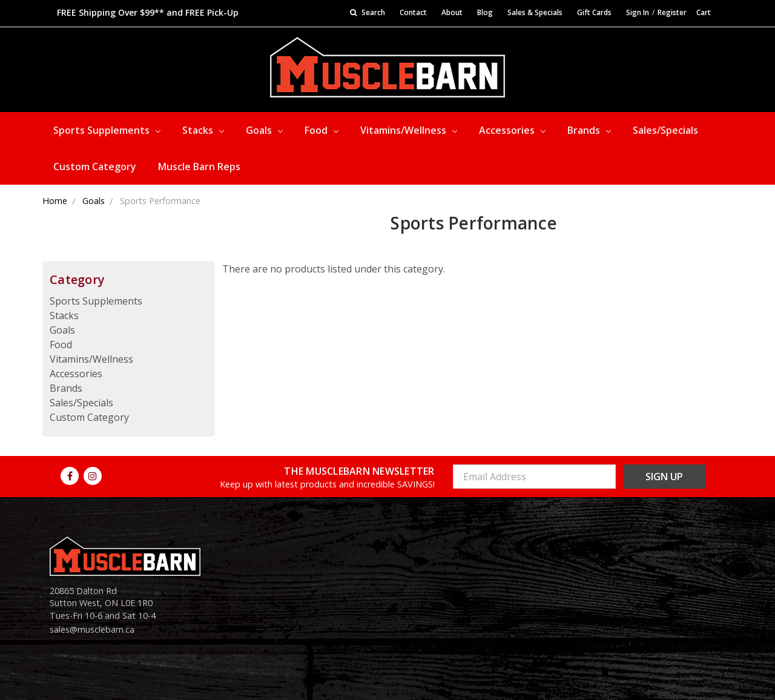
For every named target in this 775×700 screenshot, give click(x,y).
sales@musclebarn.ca (92, 629)
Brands (589, 130)
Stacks (203, 130)
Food (322, 130)
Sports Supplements (107, 130)
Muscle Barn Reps (199, 167)
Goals (264, 130)
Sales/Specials (665, 130)
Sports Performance (160, 201)
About (452, 12)
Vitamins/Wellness (409, 130)
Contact (413, 12)
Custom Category (95, 167)
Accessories (512, 130)
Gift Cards (594, 12)
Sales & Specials (535, 12)
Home (55, 201)
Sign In (638, 12)
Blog (485, 12)
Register (672, 12)
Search (368, 12)
